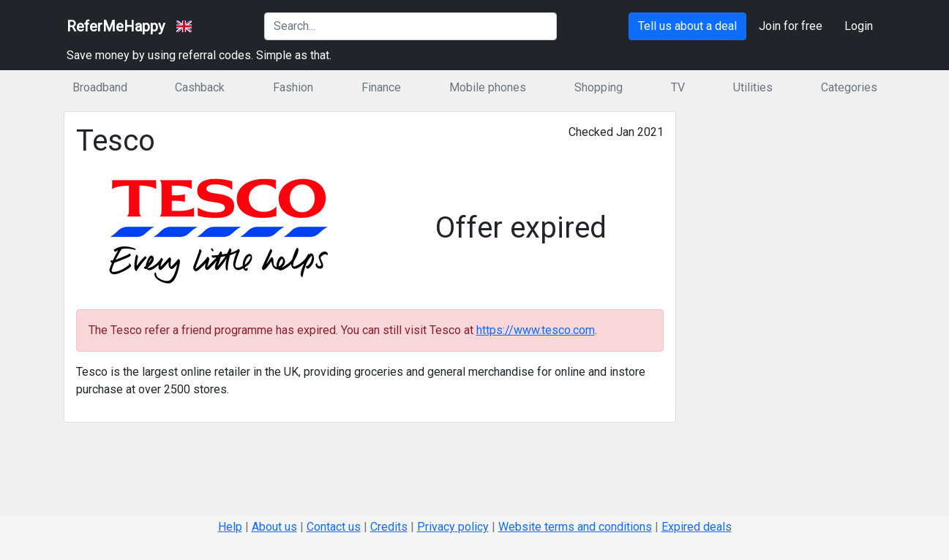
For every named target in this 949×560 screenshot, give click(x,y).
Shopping (599, 87)
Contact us (334, 527)
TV (678, 87)
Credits (389, 527)
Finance (381, 87)
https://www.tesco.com (536, 330)
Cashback (200, 87)
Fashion (293, 87)
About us (274, 527)
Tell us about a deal (687, 26)
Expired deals (697, 527)
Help (230, 527)
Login (859, 26)
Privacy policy (453, 527)
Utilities (753, 87)
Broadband (100, 87)
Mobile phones (488, 87)
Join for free (791, 26)
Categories (849, 87)
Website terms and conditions (575, 527)
